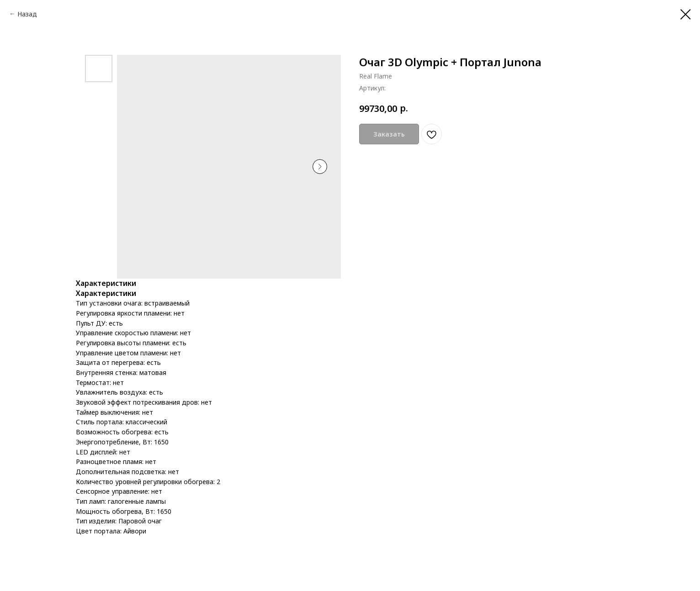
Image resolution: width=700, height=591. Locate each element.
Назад (27, 14)
